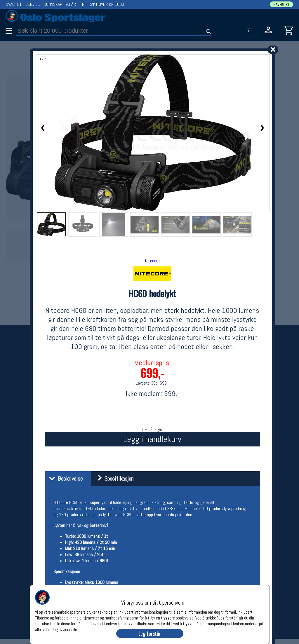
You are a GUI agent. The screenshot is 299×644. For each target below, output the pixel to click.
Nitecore (152, 261)
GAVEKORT (281, 4)
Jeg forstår (150, 633)
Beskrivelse (64, 479)
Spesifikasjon (113, 479)
